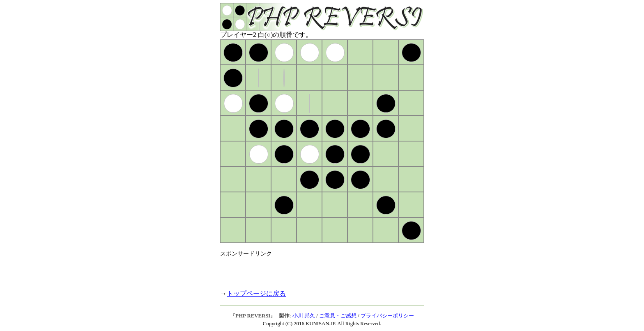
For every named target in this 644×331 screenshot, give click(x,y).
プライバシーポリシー (387, 316)
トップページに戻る (256, 293)
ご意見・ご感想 (338, 316)
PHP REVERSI (253, 316)
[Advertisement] (316, 270)
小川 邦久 (304, 316)
